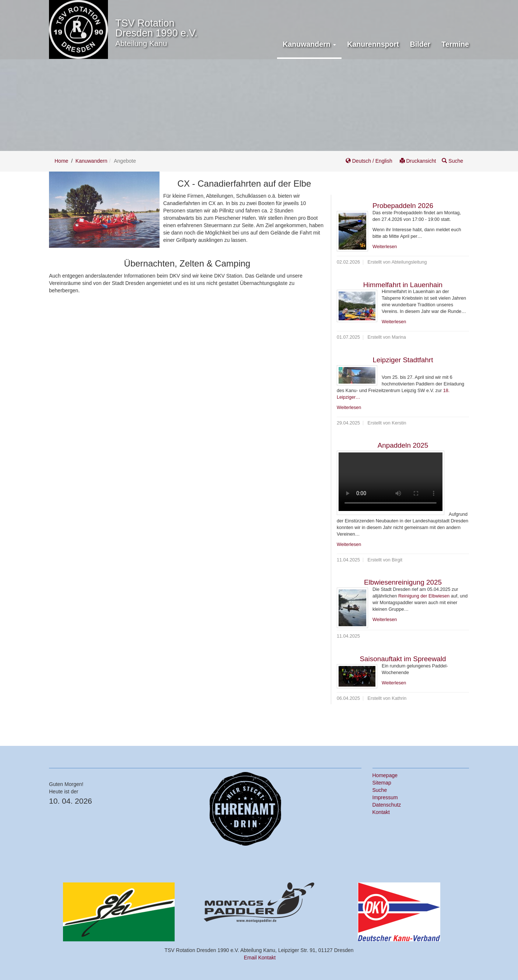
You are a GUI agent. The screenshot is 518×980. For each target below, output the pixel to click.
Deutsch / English (370, 161)
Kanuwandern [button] (309, 44)
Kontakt (381, 812)
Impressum (385, 797)
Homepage (385, 775)
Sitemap (382, 783)
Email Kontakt (260, 958)
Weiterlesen (385, 247)
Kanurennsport (373, 44)
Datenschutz (387, 805)
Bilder (420, 44)
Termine (455, 44)
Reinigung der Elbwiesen (424, 596)
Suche (452, 161)
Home (61, 161)
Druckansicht (418, 161)
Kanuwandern (91, 161)
